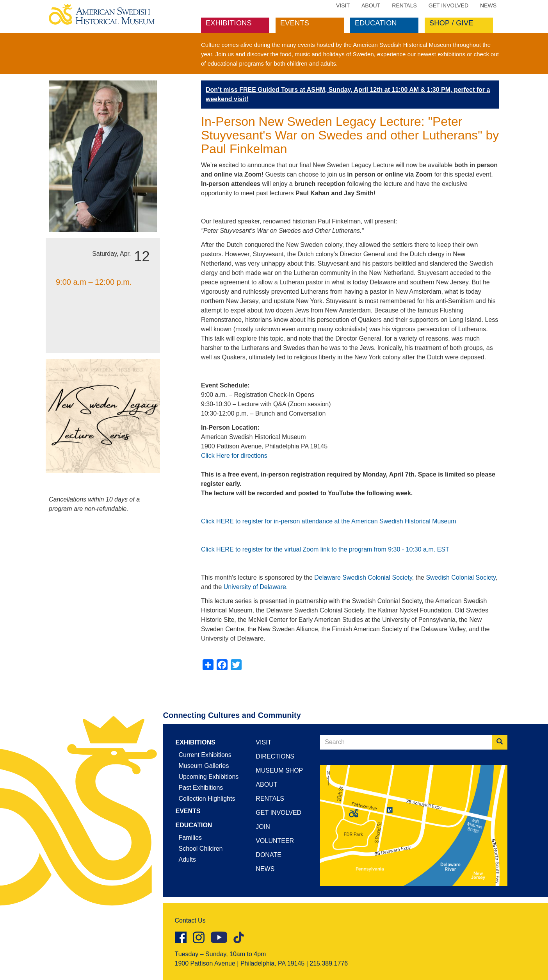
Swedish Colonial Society (461, 577)
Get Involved (448, 5)
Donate (268, 855)
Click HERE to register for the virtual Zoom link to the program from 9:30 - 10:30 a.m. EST (325, 549)
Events (295, 23)
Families (190, 838)
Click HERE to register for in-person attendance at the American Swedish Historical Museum (329, 521)
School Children (201, 849)
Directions (275, 756)
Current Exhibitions (205, 755)
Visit (343, 5)
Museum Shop (279, 770)
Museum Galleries (204, 766)
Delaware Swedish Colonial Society (363, 577)
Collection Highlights (207, 799)
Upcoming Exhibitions (209, 777)
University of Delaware (255, 587)
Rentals (404, 5)
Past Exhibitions (201, 788)
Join (263, 827)
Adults (187, 860)
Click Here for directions (234, 456)
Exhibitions (229, 23)
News (488, 5)
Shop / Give (451, 23)
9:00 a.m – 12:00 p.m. (94, 282)
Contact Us (190, 920)
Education (376, 23)
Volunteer (275, 841)
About (371, 5)
